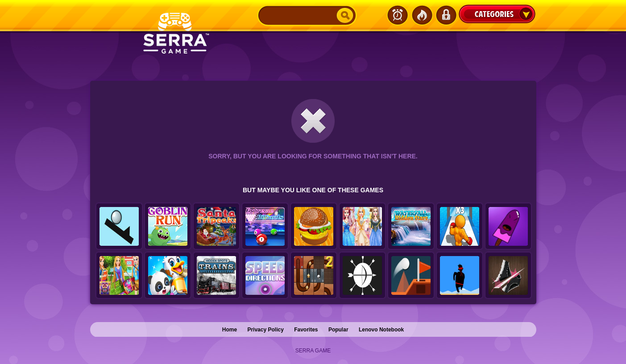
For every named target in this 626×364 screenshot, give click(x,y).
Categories (497, 14)
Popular (338, 330)
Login (446, 15)
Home (230, 330)
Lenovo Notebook (381, 330)
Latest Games (398, 15)
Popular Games (422, 15)
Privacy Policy (265, 330)
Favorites (306, 330)
